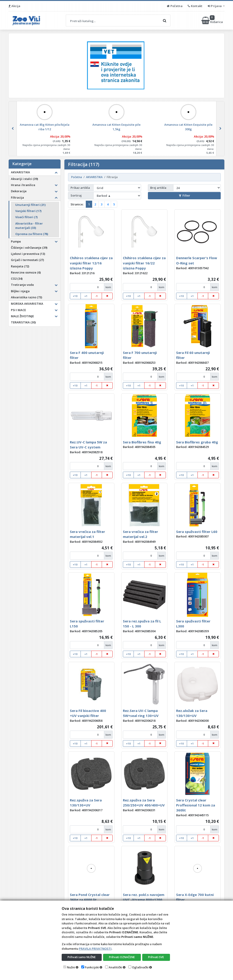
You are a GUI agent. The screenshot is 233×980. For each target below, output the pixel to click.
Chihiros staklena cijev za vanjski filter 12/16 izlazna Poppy (91, 263)
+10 (75, 296)
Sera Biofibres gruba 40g (197, 442)
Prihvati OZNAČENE (122, 957)
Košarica (212, 20)
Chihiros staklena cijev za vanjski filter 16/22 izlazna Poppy (144, 263)
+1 (86, 296)
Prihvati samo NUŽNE (82, 957)
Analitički (115, 967)
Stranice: (77, 204)
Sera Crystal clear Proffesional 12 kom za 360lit (196, 805)
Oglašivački (140, 967)
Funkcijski (92, 967)
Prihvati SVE (156, 957)
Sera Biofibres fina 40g (142, 442)
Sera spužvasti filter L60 (197, 532)
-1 (97, 296)
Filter (185, 195)
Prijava (215, 6)
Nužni (71, 967)
